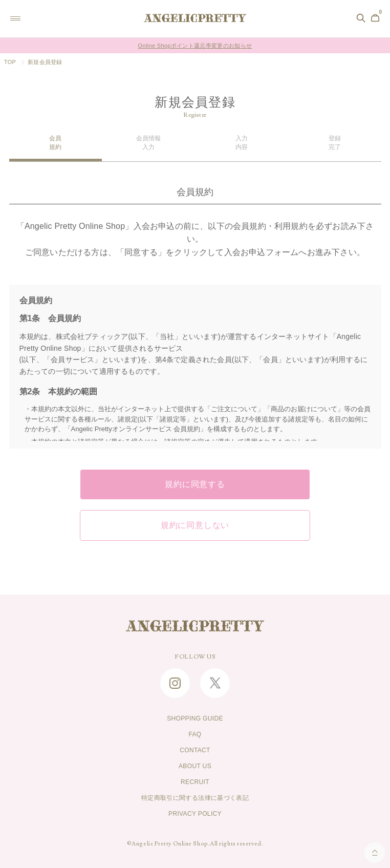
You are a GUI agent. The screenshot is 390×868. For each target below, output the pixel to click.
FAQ (195, 734)
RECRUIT (195, 782)
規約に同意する (195, 484)
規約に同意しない (195, 525)
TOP (10, 62)
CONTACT (195, 750)
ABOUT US (195, 766)
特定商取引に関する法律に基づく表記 (195, 798)
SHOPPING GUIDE (195, 718)
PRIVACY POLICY (195, 814)
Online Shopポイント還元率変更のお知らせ (195, 46)
